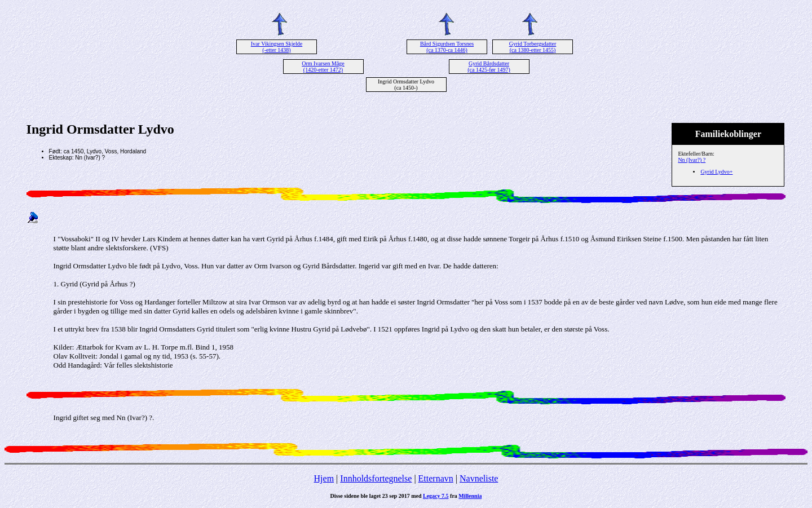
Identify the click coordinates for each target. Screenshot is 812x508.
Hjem (324, 478)
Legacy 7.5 (436, 496)
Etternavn (436, 478)
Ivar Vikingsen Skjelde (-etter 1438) (277, 47)
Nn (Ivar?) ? (692, 160)
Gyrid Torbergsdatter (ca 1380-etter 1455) (533, 47)
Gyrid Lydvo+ (716, 172)
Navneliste (479, 478)
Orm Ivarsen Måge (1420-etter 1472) (323, 67)
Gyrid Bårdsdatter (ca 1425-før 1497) (489, 67)
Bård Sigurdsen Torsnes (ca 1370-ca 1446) (447, 47)
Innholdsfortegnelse (376, 478)
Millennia (470, 496)
